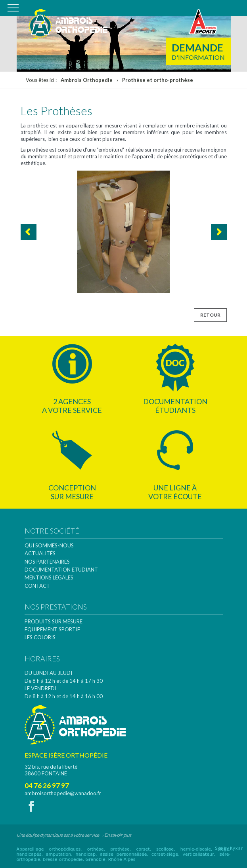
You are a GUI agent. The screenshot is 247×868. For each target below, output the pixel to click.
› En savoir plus (117, 835)
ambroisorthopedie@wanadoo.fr (63, 793)
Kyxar (236, 848)
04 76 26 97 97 (47, 785)
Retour (210, 315)
